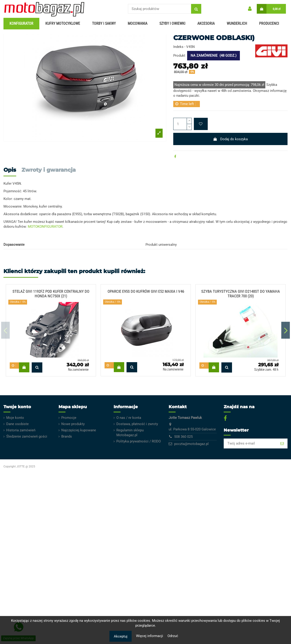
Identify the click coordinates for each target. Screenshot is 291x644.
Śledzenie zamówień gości (27, 436)
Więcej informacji (150, 636)
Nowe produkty (73, 424)
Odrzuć (173, 636)
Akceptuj (121, 636)
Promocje (69, 418)
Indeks (178, 47)
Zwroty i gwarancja (49, 170)
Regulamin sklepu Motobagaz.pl (130, 433)
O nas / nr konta (129, 418)
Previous (5, 330)
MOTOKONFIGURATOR (45, 227)
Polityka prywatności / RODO (139, 441)
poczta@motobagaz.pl (191, 444)
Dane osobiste (17, 424)
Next (286, 330)
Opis (10, 170)
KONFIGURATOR (21, 23)
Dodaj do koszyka (230, 139)
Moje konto (15, 418)
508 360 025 (183, 437)
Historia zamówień (21, 430)
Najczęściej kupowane (79, 430)
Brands (67, 436)
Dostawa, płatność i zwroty (137, 424)
